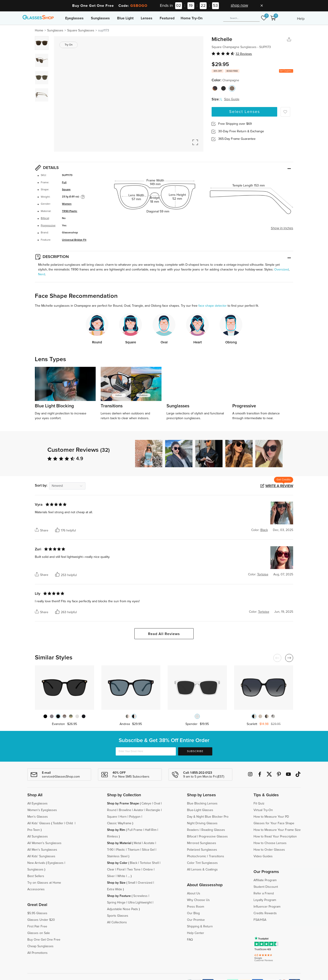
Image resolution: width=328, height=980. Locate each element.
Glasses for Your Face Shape (274, 823)
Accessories (36, 889)
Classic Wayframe (119, 823)
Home (39, 31)
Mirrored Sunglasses (202, 843)
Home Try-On (192, 18)
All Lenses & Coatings (202, 870)
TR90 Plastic (70, 211)
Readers (193, 830)
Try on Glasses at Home (44, 883)
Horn (123, 817)
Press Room (196, 907)
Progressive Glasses (213, 837)
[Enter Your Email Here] (146, 751)
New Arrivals (36, 863)
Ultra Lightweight (140, 903)
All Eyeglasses (37, 804)
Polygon (135, 817)
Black (134, 863)
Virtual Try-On (263, 810)
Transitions (217, 856)
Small (132, 883)
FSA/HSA (260, 920)
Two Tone (134, 870)
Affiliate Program (265, 880)
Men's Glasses (38, 817)
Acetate (149, 843)
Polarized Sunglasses (202, 850)
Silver (111, 876)
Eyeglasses (74, 18)
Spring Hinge (116, 903)
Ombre (148, 870)
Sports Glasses (118, 916)
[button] (291, 454)
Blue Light (125, 18)
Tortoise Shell (149, 863)
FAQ (190, 940)
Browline (125, 810)
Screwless (140, 896)
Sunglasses (100, 18)
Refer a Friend (264, 893)
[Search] (241, 18)
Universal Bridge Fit (74, 240)
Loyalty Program (265, 900)
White (121, 876)
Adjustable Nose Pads (123, 909)
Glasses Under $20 (41, 920)
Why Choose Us (198, 900)
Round (112, 810)
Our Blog (193, 913)
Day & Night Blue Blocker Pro (208, 817)
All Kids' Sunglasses (41, 856)
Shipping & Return (200, 926)
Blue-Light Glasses (200, 810)
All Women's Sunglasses (44, 843)
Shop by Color (117, 863)
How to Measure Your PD (271, 817)
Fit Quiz (259, 804)
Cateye (146, 804)
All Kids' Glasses (39, 823)
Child (70, 823)
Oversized (282, 270)
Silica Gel (148, 850)
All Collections (117, 922)
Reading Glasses (213, 830)
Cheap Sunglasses (40, 946)
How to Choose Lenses (270, 843)
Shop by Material (119, 843)
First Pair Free (37, 926)
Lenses (147, 18)
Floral (121, 870)
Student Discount (266, 887)
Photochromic (197, 856)
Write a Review (279, 486)
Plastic (121, 850)
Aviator (139, 810)
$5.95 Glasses (37, 913)
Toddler (58, 823)
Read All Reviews (164, 634)
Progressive (48, 226)
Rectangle (153, 810)
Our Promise (196, 920)
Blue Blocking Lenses (202, 804)
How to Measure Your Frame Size (277, 830)
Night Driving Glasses (202, 823)
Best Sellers (36, 876)
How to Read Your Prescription (275, 837)
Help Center (196, 933)
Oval (157, 804)
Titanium (133, 850)
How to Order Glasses (269, 850)
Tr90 (110, 850)
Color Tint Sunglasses (202, 863)
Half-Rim (151, 830)
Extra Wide (115, 889)
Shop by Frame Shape (123, 804)
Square (66, 190)
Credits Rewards (265, 913)
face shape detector (213, 306)
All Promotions (37, 953)
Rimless (113, 837)
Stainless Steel (117, 856)
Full (64, 183)
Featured (167, 18)
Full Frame (135, 830)
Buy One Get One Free (44, 940)
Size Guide (232, 99)
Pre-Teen (34, 830)
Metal (137, 843)
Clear (111, 870)
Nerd (42, 274)
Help (301, 19)
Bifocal (45, 218)
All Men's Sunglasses (42, 850)
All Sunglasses (38, 837)
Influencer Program (267, 907)
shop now (239, 5)
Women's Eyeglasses (42, 810)
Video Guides (263, 856)
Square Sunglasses (81, 31)
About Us (194, 893)
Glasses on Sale (39, 933)
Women (67, 204)
